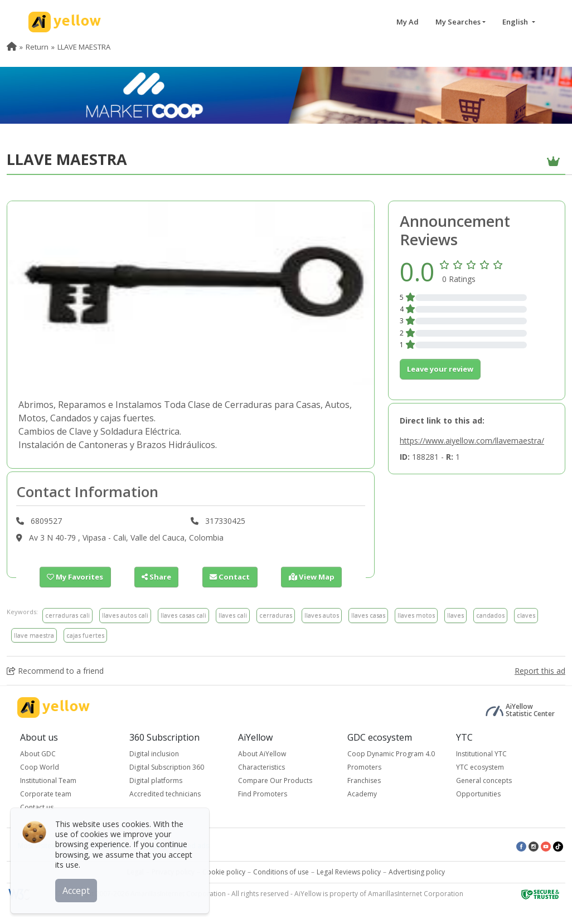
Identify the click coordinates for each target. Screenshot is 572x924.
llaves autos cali (125, 615)
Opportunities (478, 794)
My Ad (408, 22)
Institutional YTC (481, 754)
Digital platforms (156, 780)
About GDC (38, 754)
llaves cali (233, 615)
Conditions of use (281, 872)
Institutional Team (48, 780)
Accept (77, 890)
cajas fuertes (85, 635)
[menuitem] (12, 47)
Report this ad (540, 671)
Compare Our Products (275, 780)
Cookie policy (224, 872)
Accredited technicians (165, 794)
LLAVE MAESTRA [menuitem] (84, 47)
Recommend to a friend (55, 671)
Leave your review (440, 369)
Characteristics (261, 767)
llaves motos (416, 615)
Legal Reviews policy (349, 872)
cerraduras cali (67, 615)
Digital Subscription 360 (167, 767)
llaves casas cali (183, 615)
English (516, 22)
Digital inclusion (154, 754)
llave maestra (34, 635)
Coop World (40, 767)
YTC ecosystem (480, 767)
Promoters (364, 767)
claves (526, 615)
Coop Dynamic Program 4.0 (391, 754)
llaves (455, 615)
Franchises (364, 780)
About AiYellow (262, 754)
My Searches (458, 22)
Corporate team (46, 794)
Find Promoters (263, 794)
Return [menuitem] (37, 47)
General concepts (484, 780)
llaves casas (368, 615)
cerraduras (276, 615)
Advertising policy (417, 872)
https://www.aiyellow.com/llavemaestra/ (472, 441)
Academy (362, 794)
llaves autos (322, 615)
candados (490, 615)
